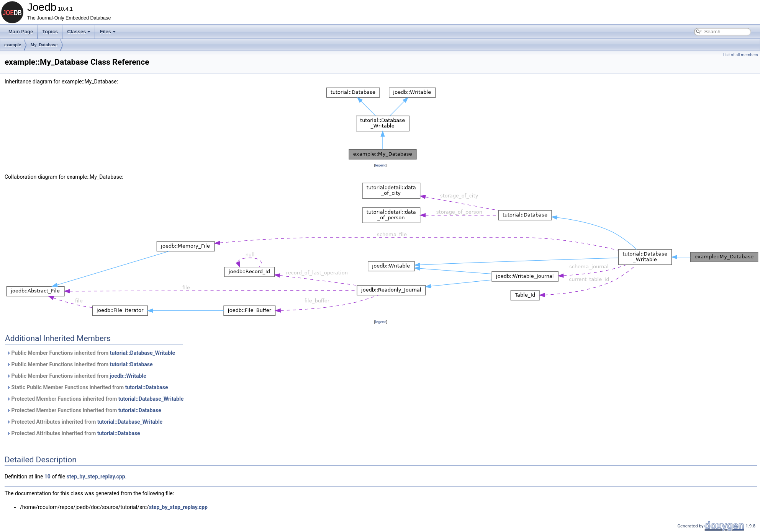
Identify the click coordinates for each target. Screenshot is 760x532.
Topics (50, 32)
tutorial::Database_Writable (142, 353)
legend (381, 165)
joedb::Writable (128, 376)
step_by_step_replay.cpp (96, 477)
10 (47, 477)
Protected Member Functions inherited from (95, 399)
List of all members (741, 55)
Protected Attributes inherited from (84, 422)
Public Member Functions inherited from (91, 353)
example (13, 45)
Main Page (21, 32)
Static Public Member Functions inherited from (87, 387)
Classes (79, 32)
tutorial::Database (131, 364)
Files (108, 32)
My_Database (44, 45)
